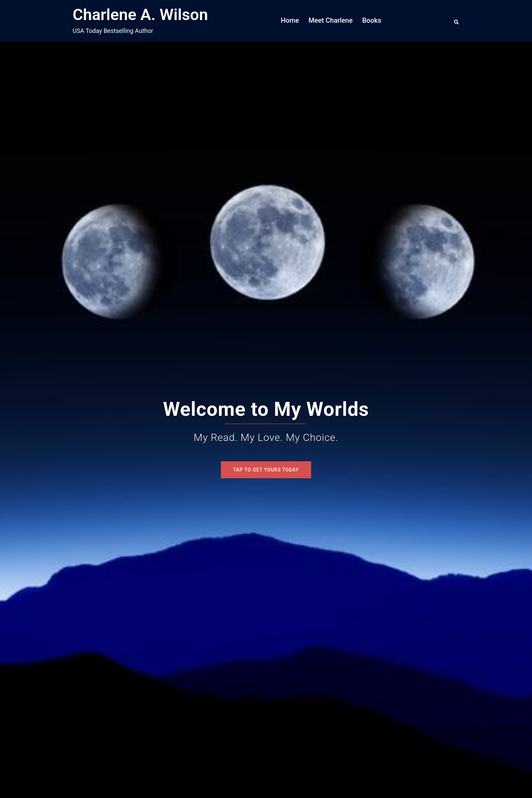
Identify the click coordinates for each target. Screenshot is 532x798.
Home (290, 20)
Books (372, 20)
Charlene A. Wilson (140, 14)
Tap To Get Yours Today (266, 470)
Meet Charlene (330, 20)
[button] (457, 21)
